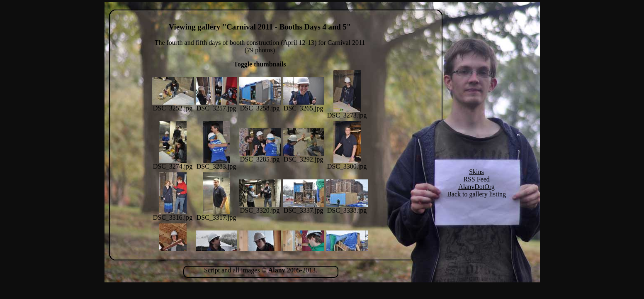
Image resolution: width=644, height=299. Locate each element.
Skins (476, 172)
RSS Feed (476, 179)
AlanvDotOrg (476, 187)
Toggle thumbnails (260, 64)
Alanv (277, 270)
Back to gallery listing (476, 194)
